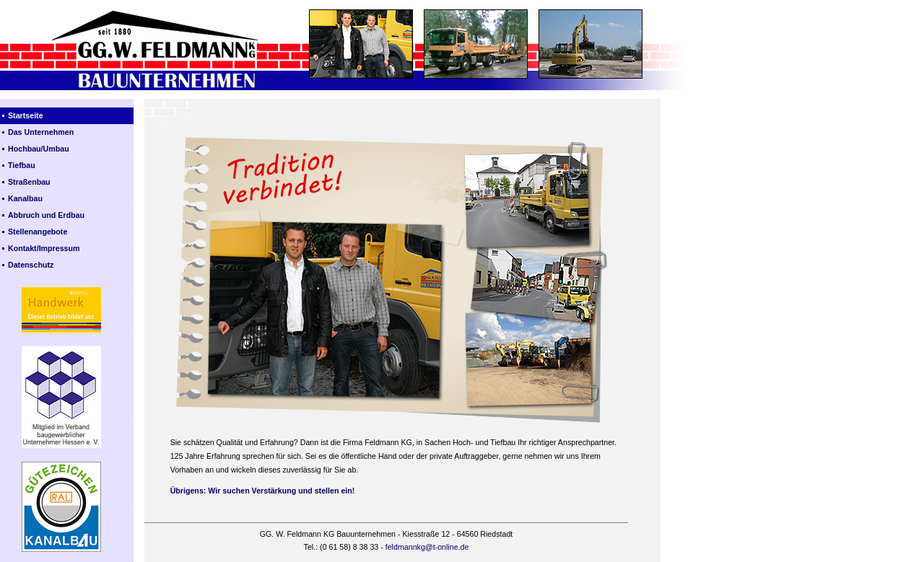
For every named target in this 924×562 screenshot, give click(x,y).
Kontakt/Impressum (44, 248)
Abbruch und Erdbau (46, 215)
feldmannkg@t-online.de (427, 547)
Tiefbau (22, 165)
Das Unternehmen (41, 132)
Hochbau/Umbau (39, 149)
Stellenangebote (38, 232)
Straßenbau (29, 182)
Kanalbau (25, 198)
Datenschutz (31, 265)
